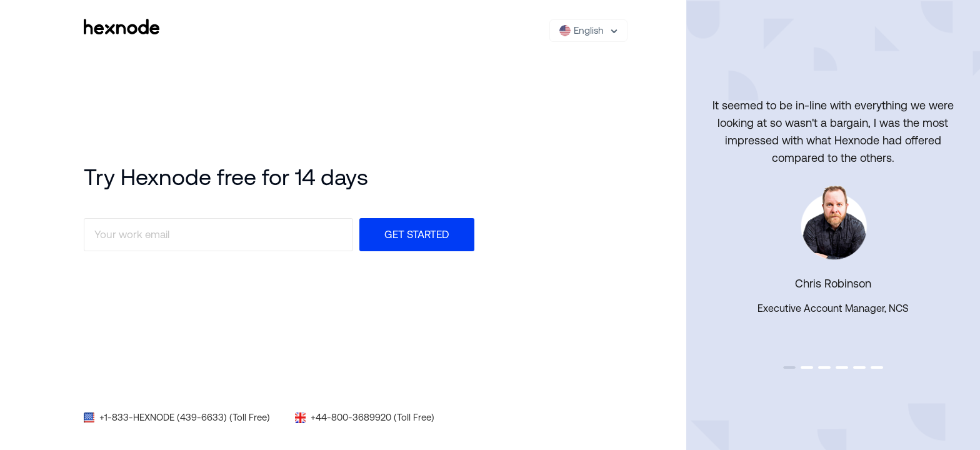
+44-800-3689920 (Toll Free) (372, 417)
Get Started (417, 234)
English (582, 31)
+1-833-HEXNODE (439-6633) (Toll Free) (185, 417)
